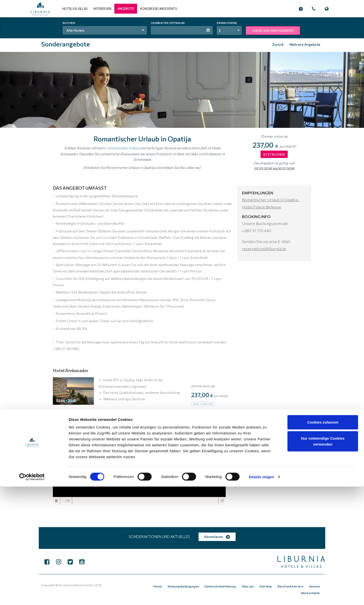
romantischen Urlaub (122, 148)
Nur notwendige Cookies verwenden (323, 560)
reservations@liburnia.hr (264, 249)
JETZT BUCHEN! (274, 154)
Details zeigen (261, 595)
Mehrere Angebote (305, 44)
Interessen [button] (102, 9)
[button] (126, 9)
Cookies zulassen (323, 541)
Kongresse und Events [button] (159, 9)
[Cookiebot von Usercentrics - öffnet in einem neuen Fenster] (32, 595)
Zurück (278, 44)
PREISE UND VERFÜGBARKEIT (273, 30)
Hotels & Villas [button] (75, 9)
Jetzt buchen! (205, 414)
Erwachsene (227, 23)
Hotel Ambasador (71, 370)
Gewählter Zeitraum (168, 23)
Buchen (69, 23)
